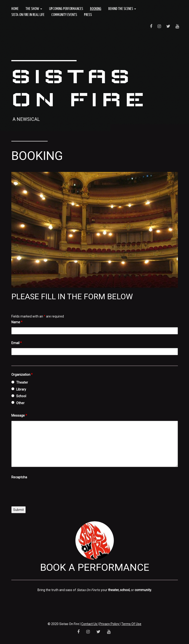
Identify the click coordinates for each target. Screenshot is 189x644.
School (21, 396)
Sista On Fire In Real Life (28, 15)
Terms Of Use (131, 624)
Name (17, 322)
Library (21, 389)
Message (19, 415)
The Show (34, 9)
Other (20, 403)
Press (88, 15)
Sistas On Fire (79, 88)
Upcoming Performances (66, 9)
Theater (22, 382)
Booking (96, 9)
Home (15, 9)
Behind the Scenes (122, 9)
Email (17, 343)
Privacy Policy (110, 624)
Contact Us (90, 624)
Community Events (64, 15)
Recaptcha (19, 477)
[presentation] (46, 491)
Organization (22, 375)
